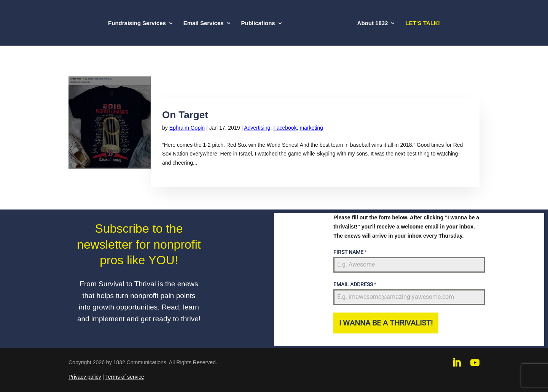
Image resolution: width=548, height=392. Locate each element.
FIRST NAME (350, 252)
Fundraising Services (137, 23)
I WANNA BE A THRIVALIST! (386, 323)
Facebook (285, 128)
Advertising (257, 128)
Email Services (204, 23)
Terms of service (125, 377)
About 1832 (373, 23)
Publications (258, 23)
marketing (311, 128)
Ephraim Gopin (187, 128)
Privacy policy (85, 377)
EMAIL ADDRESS (355, 284)
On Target (185, 115)
